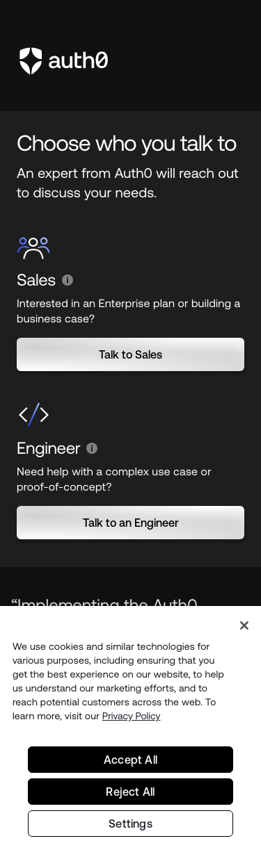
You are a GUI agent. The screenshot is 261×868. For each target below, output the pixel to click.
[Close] (244, 628)
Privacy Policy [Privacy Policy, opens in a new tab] (132, 719)
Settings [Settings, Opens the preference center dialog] (130, 826)
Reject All (130, 794)
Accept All (130, 762)
